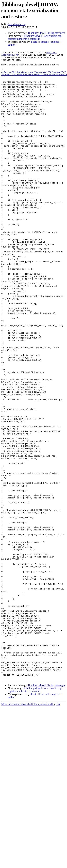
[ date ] (35, 42)
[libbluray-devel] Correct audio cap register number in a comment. (35, 37)
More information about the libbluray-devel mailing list (31, 827)
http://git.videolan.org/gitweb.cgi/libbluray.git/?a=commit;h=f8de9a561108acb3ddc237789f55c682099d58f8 (34, 78)
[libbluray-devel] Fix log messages (47, 33)
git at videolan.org (17, 24)
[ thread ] (44, 42)
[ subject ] (55, 42)
